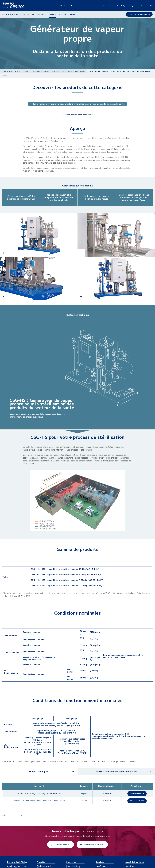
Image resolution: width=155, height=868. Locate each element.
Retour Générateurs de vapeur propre (79, 114)
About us (130, 866)
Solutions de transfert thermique (46, 71)
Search (151, 6)
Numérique (101, 866)
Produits (26, 71)
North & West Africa (12, 71)
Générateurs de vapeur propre (74, 71)
